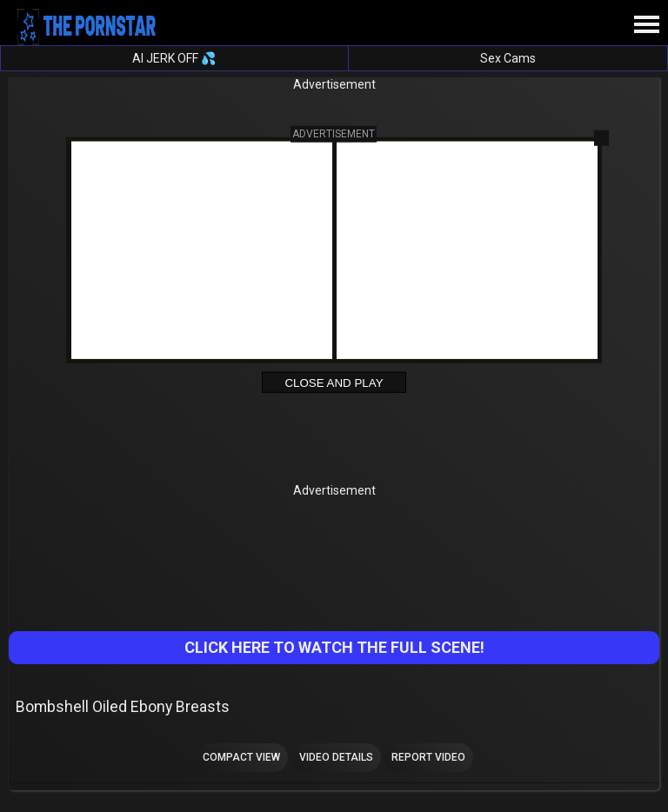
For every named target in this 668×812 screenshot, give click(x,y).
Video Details (336, 757)
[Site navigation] (646, 25)
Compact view (241, 757)
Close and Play (334, 383)
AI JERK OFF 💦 (174, 58)
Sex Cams (508, 58)
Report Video (428, 757)
